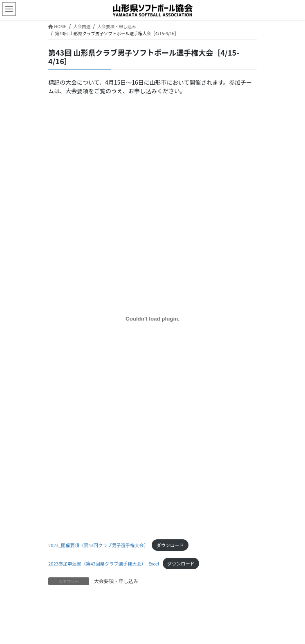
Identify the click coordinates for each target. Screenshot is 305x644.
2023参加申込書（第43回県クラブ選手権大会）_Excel (104, 563)
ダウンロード (170, 545)
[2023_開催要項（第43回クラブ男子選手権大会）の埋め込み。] (152, 319)
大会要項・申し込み (116, 581)
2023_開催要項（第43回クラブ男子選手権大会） (98, 545)
